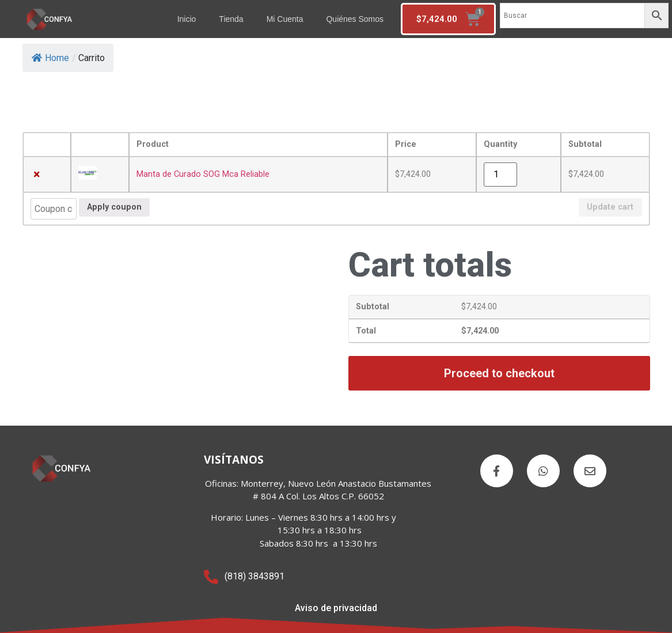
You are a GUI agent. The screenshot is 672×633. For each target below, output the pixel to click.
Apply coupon (114, 207)
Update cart (610, 207)
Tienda (231, 19)
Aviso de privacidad (336, 608)
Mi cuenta (285, 19)
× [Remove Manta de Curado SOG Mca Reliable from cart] (37, 175)
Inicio (187, 19)
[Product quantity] (500, 175)
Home (50, 58)
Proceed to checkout (499, 373)
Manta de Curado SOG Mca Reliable (203, 174)
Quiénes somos (355, 19)
